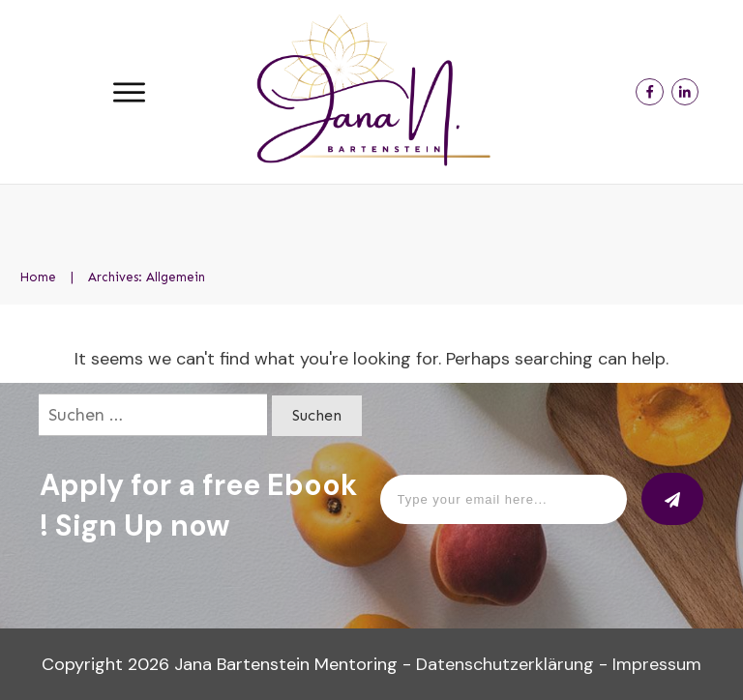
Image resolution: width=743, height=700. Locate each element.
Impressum (657, 664)
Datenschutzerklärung (505, 664)
